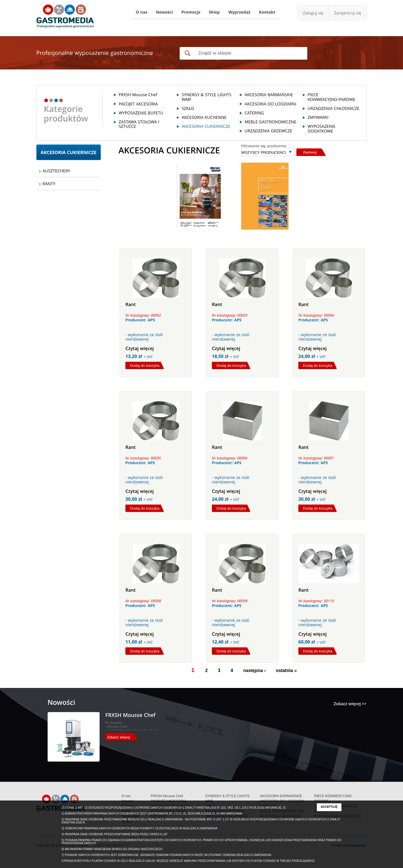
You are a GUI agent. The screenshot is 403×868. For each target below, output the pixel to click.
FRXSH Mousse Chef (167, 796)
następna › (254, 670)
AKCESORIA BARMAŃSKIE (281, 796)
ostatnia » (286, 670)
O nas (126, 796)
